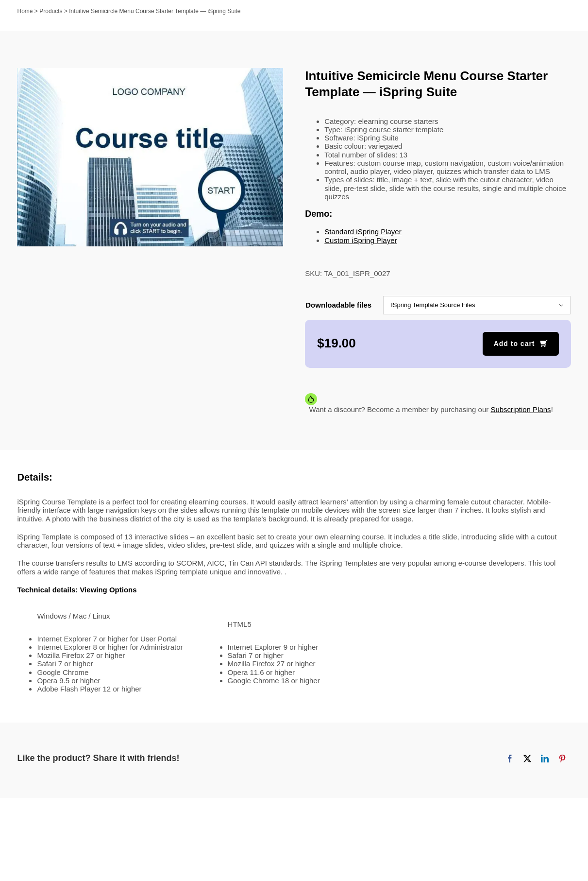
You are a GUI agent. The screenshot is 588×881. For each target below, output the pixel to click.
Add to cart (514, 344)
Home (25, 11)
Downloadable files (338, 305)
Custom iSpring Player (361, 240)
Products (51, 11)
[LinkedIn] (545, 759)
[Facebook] (510, 759)
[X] (527, 759)
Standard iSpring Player (363, 232)
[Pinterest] (562, 759)
